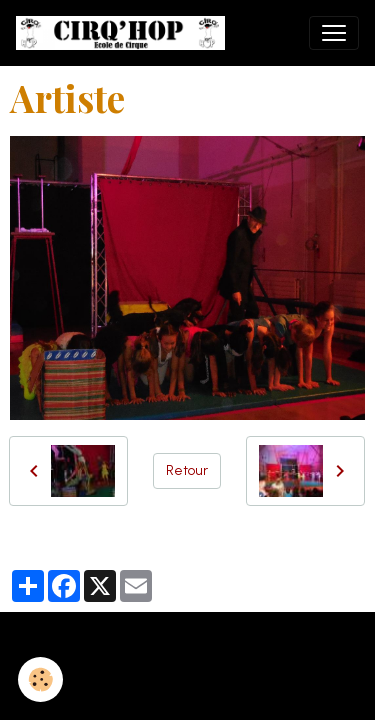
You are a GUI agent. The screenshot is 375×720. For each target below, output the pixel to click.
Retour (187, 470)
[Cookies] (40, 679)
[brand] (124, 33)
